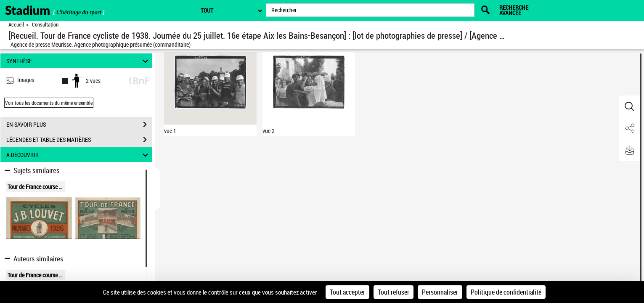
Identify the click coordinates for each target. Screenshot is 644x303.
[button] (629, 106)
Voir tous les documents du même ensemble (49, 103)
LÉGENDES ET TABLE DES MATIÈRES (79, 140)
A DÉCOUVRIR (78, 155)
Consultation (45, 25)
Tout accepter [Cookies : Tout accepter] (347, 292)
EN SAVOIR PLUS (79, 125)
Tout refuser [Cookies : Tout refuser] (394, 292)
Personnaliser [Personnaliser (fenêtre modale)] (440, 292)
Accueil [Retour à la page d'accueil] (16, 25)
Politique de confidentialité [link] (506, 292)
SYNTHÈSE (78, 61)
